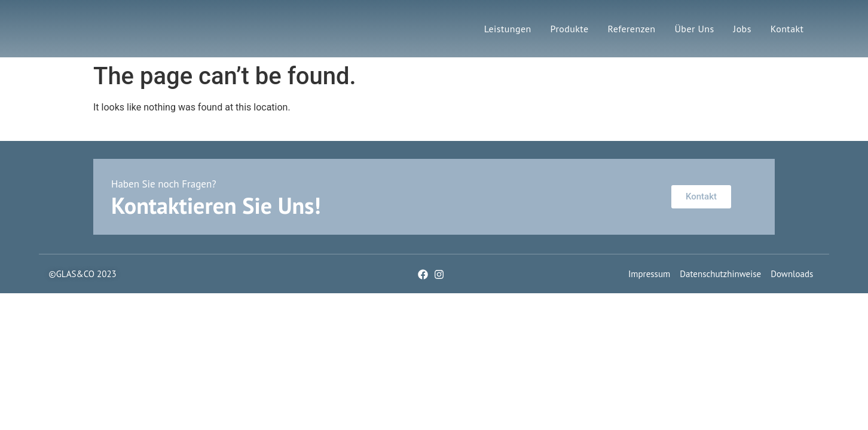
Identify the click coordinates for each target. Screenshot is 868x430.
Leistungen (508, 29)
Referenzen (631, 29)
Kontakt (787, 29)
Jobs (742, 29)
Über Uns (695, 29)
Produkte (570, 29)
